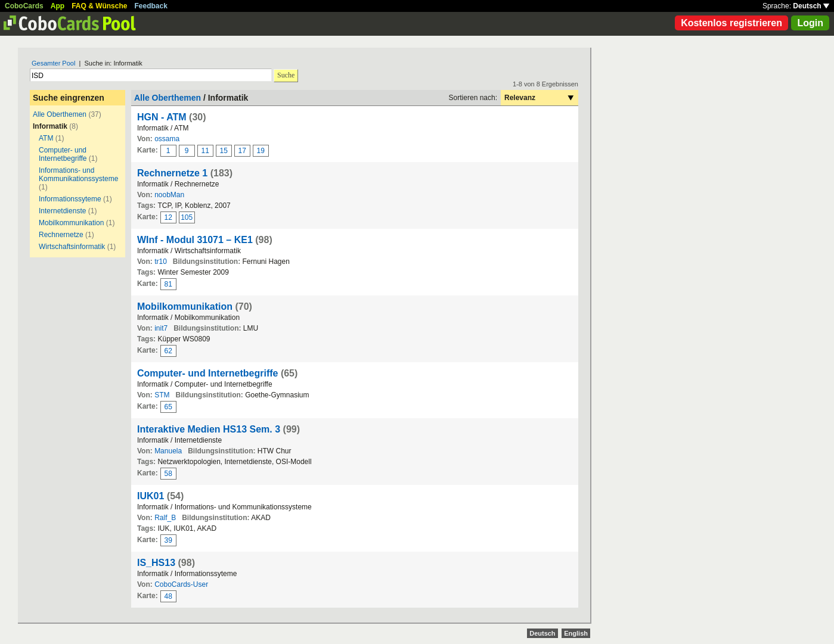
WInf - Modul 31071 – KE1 (195, 240)
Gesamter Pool (53, 63)
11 (205, 151)
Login (810, 23)
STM (162, 395)
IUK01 (151, 496)
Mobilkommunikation (71, 223)
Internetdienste (62, 211)
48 (168, 596)
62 (168, 351)
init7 (161, 328)
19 (261, 151)
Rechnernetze (61, 235)
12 (168, 217)
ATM (46, 138)
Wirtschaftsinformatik (72, 247)
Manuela (168, 451)
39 (168, 540)
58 (168, 474)
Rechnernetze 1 (172, 173)
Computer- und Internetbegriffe (63, 154)
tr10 (161, 262)
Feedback (151, 6)
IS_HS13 (156, 563)
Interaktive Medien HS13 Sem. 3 (209, 429)
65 (168, 407)
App (58, 6)
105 (187, 217)
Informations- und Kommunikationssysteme (78, 175)
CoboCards (24, 6)
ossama (167, 139)
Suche (286, 75)
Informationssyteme (70, 199)
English (576, 633)
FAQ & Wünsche (99, 6)
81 (168, 284)
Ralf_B (165, 518)
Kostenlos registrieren (731, 23)
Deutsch (811, 6)
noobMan (169, 195)
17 (242, 151)
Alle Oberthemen (60, 114)
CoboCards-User (181, 584)
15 (224, 151)
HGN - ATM (162, 117)
